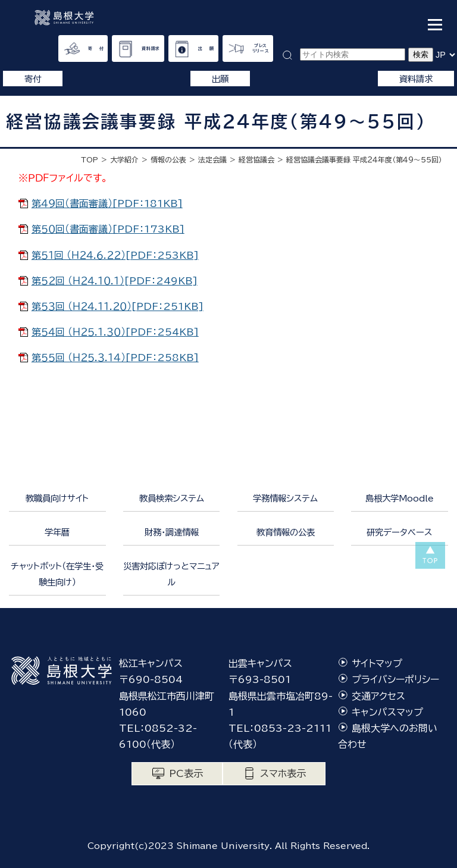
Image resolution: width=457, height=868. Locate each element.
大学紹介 (124, 159)
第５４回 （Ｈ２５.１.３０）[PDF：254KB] (115, 332)
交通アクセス (378, 696)
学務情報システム (285, 498)
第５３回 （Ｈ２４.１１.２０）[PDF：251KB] (118, 306)
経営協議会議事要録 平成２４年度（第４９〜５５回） (364, 159)
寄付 (33, 79)
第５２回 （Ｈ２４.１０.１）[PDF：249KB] (115, 281)
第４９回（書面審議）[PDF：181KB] (107, 203)
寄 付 (96, 48)
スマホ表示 (283, 773)
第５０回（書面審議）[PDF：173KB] (108, 229)
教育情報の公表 (286, 532)
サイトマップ (377, 663)
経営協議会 (256, 159)
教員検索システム (172, 498)
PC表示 (186, 773)
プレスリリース (261, 48)
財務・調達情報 (172, 532)
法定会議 (212, 159)
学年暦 (57, 532)
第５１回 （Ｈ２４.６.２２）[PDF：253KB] (115, 255)
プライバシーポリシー (395, 679)
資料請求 (151, 48)
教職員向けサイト (57, 498)
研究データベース (399, 532)
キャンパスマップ (387, 712)
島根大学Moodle (400, 498)
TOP (90, 159)
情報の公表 (168, 159)
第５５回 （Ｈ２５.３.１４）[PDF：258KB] (115, 358)
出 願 (206, 48)
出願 (220, 79)
